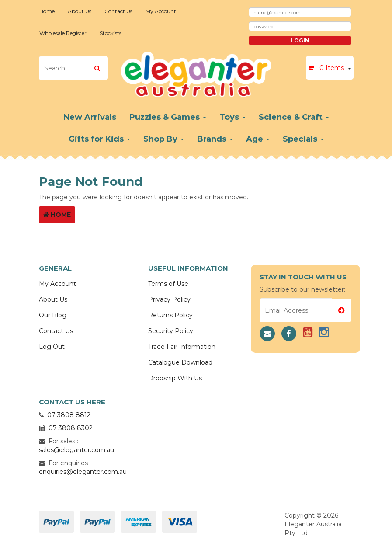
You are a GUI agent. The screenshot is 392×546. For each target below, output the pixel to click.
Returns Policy (170, 315)
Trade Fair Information (182, 347)
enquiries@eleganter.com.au (83, 472)
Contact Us (118, 11)
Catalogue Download (180, 362)
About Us (80, 11)
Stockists (111, 33)
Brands (215, 139)
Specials (303, 139)
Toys (232, 117)
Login (300, 40)
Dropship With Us (175, 378)
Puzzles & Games (168, 117)
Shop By (164, 139)
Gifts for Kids (99, 139)
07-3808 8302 (71, 428)
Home (47, 11)
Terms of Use (168, 284)
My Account (161, 11)
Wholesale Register (63, 33)
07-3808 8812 (69, 415)
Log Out (52, 347)
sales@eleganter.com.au (76, 450)
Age (258, 139)
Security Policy (171, 331)
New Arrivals (90, 117)
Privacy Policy (169, 299)
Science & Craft (294, 117)
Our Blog (53, 315)
